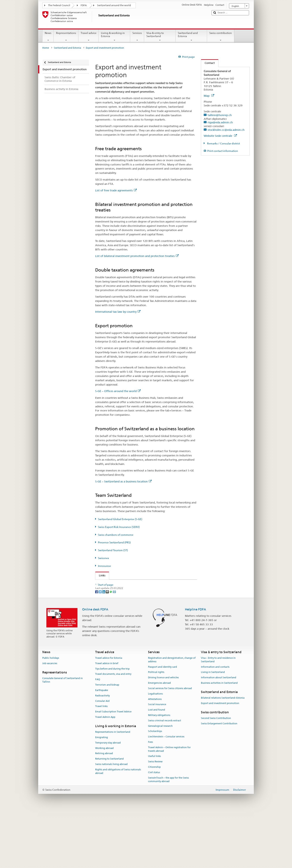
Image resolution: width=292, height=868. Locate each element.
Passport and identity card (162, 724)
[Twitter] (100, 649)
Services (137, 37)
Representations (66, 37)
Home (46, 48)
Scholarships (155, 789)
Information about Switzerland (219, 735)
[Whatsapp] (111, 649)
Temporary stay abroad (108, 800)
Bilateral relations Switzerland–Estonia (223, 755)
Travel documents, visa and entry (113, 732)
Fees (150, 799)
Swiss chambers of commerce (116, 535)
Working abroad (104, 805)
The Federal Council (59, 5)
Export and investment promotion (220, 761)
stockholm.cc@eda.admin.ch (226, 130)
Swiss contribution (221, 37)
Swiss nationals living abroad (111, 822)
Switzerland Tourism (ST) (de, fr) (121, 617)
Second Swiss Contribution (216, 775)
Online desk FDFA (95, 667)
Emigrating (101, 795)
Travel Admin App (105, 774)
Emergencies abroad (159, 740)
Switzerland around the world (114, 5)
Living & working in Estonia (114, 37)
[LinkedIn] (104, 649)
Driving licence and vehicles (163, 735)
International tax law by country (118, 312)
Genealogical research (160, 783)
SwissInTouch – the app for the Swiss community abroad (168, 837)
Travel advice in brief (107, 721)
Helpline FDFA (195, 667)
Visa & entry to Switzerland (160, 37)
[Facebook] (97, 649)
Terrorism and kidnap (107, 742)
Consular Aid (102, 758)
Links (100, 575)
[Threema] (108, 649)
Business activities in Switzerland (219, 740)
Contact (208, 63)
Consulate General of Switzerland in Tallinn (62, 737)
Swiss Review (155, 819)
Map (209, 96)
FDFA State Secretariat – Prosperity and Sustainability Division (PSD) (142, 584)
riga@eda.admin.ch (220, 122)
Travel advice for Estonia (109, 715)
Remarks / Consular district (223, 143)
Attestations (155, 756)
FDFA (84, 5)
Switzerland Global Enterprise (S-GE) (120, 519)
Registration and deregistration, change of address (172, 717)
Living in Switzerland (213, 729)
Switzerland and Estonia (191, 37)
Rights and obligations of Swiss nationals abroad (118, 829)
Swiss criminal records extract (165, 778)
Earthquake (102, 748)
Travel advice (89, 37)
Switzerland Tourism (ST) (113, 550)
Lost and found (157, 767)
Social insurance (157, 762)
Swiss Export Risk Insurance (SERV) (119, 527)
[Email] (114, 649)
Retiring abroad (104, 811)
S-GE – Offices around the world (118, 391)
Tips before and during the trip (112, 726)
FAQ (98, 737)
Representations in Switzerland (113, 789)
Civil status (154, 830)
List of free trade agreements (116, 190)
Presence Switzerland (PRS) (114, 542)
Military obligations (159, 772)
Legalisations (155, 751)
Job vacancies (50, 721)
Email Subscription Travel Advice (113, 769)
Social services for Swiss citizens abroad (170, 746)
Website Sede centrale (220, 136)
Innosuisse (104, 566)
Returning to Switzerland (109, 816)
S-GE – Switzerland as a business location (123, 481)
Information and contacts (215, 724)
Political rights (156, 729)
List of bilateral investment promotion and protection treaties (137, 256)
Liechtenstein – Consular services (166, 794)
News (48, 37)
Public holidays (51, 715)
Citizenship (154, 824)
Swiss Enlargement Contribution (219, 781)
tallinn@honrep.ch (220, 115)
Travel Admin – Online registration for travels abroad (169, 807)
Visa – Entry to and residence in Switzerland (218, 717)
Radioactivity (102, 753)
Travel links (101, 764)
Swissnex (103, 558)
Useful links (154, 813)
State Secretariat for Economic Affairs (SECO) (129, 590)
